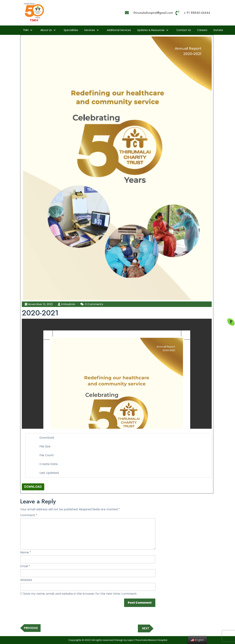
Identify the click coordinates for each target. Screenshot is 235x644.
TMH (26, 30)
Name (26, 552)
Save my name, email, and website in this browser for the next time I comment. (80, 594)
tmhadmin (68, 304)
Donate (218, 30)
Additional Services (119, 30)
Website (26, 580)
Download (33, 487)
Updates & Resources (151, 30)
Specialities (71, 30)
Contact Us (184, 30)
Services (90, 30)
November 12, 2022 (40, 304)
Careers (202, 30)
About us (46, 30)
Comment (29, 515)
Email (25, 566)
